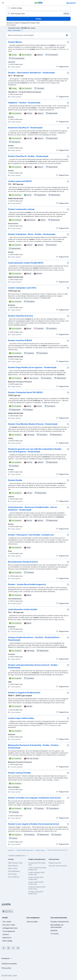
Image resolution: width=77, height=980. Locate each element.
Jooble (15, 976)
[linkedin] (18, 948)
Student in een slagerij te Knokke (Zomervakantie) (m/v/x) (34, 824)
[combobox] (7, 958)
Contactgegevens (9, 931)
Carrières (6, 934)
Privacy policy (6, 968)
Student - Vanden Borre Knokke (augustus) (27, 584)
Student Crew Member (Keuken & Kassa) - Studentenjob (33, 424)
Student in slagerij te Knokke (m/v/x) (24, 693)
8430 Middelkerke (14, 871)
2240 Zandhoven (14, 877)
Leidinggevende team (10, 928)
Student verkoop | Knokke (19, 773)
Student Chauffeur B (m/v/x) (21, 316)
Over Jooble (7, 922)
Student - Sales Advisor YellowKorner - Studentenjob (31, 73)
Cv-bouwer (54, 934)
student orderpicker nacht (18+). (22, 288)
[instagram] (8, 948)
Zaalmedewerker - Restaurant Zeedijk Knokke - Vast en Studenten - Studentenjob (33, 508)
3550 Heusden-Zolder (15, 863)
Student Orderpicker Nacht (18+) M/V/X (25, 392)
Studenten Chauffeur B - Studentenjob (25, 128)
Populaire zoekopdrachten (18, 856)
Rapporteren (63, 67)
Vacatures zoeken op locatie (58, 866)
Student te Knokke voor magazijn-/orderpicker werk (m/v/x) (34, 798)
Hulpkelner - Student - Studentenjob (24, 103)
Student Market (15, 42)
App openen (71, 3)
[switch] (67, 35)
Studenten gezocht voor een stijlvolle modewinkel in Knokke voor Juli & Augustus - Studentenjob (35, 450)
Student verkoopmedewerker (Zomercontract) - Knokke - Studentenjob (33, 666)
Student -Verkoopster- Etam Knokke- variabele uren (31, 535)
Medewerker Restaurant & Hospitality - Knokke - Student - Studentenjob (34, 746)
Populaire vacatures (55, 863)
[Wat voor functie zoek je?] (38, 8)
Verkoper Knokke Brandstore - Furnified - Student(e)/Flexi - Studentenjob (34, 639)
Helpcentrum (7, 938)
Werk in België (7, 941)
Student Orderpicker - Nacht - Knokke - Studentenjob (32, 234)
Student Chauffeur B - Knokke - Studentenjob (28, 156)
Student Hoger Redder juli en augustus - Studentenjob (32, 367)
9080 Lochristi (13, 868)
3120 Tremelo (12, 874)
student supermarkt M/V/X (20, 181)
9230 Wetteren (13, 866)
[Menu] (3, 3)
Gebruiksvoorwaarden (9, 964)
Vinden (39, 19)
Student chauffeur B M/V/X (20, 340)
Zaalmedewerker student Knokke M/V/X (26, 263)
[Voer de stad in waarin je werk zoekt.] (38, 14)
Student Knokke (15, 480)
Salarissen (54, 930)
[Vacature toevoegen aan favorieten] (68, 42)
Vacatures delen (32, 922)
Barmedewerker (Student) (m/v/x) (23, 562)
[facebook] (4, 948)
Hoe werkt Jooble (9, 925)
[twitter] (13, 948)
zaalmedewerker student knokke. (23, 609)
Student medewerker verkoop (21, 209)
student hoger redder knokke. (21, 718)
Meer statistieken (16, 30)
